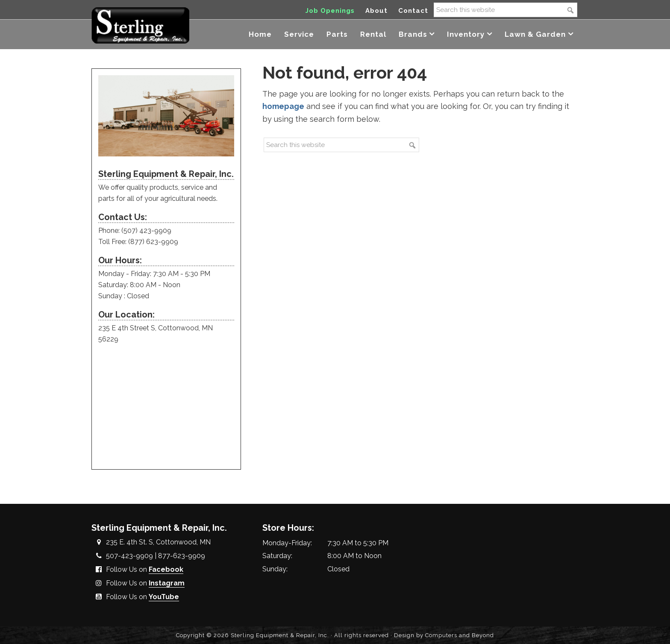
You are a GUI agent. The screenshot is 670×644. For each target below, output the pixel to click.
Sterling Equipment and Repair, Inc (140, 25)
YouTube (164, 597)
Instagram (167, 583)
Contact (413, 11)
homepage (283, 106)
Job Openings (330, 11)
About (376, 11)
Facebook (166, 569)
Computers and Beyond (460, 635)
